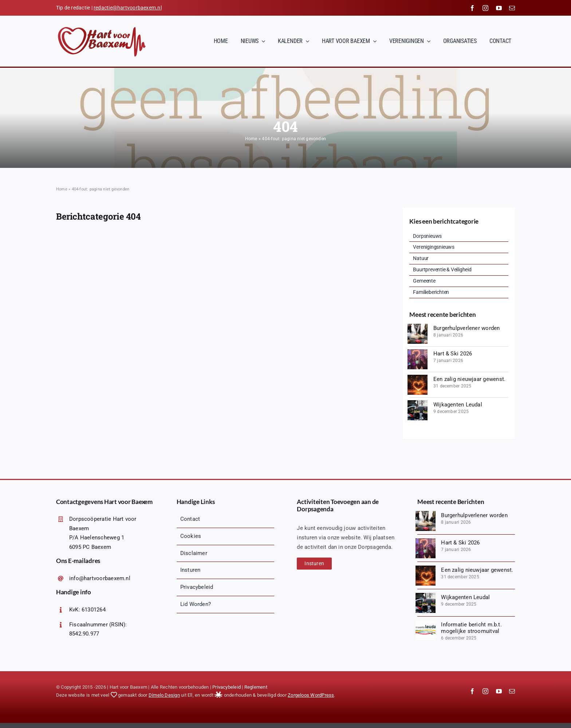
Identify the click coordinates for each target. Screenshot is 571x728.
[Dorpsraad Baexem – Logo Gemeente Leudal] (426, 623)
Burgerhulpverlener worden (467, 328)
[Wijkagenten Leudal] (418, 403)
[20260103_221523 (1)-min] (418, 352)
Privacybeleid (227, 687)
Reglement (256, 687)
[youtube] (499, 8)
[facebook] (472, 8)
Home (251, 139)
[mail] (512, 8)
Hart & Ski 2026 (453, 354)
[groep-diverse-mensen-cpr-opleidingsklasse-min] (418, 326)
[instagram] (485, 8)
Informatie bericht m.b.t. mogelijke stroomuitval (471, 628)
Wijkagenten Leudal (458, 405)
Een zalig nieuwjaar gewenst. (469, 379)
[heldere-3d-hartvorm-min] (418, 377)
